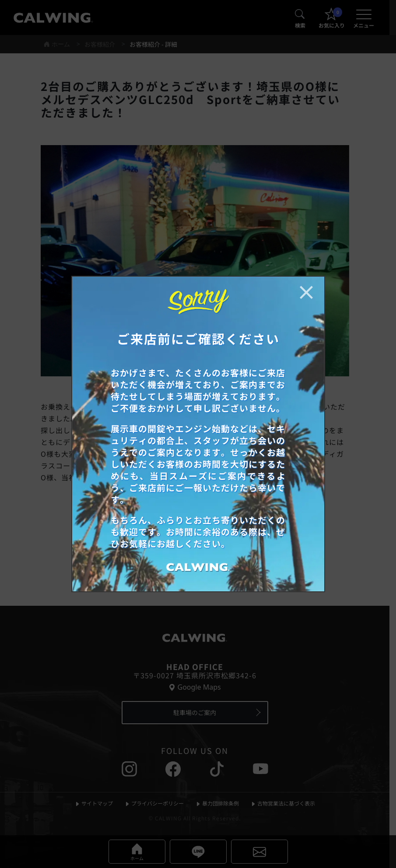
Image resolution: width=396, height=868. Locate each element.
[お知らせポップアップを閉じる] (306, 292)
